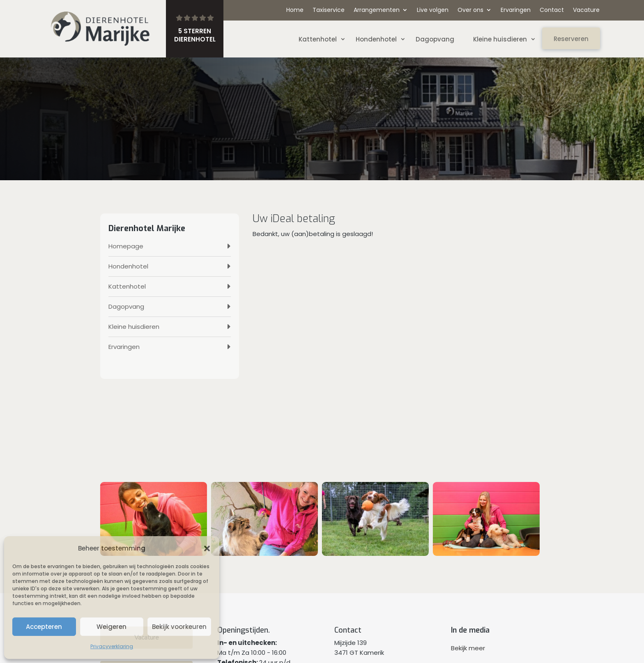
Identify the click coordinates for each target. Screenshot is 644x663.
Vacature (586, 10)
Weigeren (112, 627)
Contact (552, 10)
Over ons (470, 10)
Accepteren (44, 627)
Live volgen (433, 10)
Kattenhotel (318, 39)
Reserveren (571, 39)
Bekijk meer (468, 648)
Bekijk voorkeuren (179, 627)
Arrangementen (377, 10)
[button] (207, 548)
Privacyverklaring (112, 646)
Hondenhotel (376, 39)
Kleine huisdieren (500, 39)
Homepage (126, 246)
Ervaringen (516, 10)
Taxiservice (329, 10)
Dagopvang (435, 39)
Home (295, 10)
